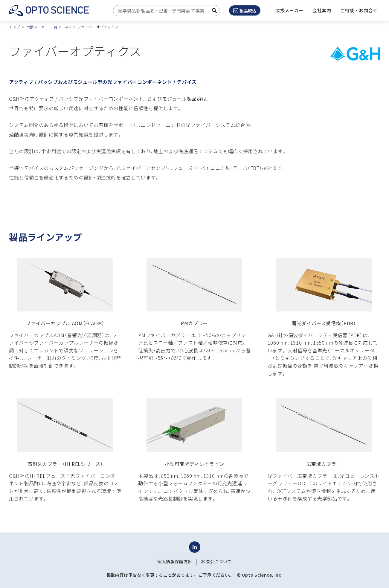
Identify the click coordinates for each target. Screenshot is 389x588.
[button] (322, 10)
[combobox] (165, 11)
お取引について (216, 561)
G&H (67, 27)
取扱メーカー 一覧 (42, 27)
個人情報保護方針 (175, 561)
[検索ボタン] (214, 11)
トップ (15, 27)
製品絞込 (245, 10)
